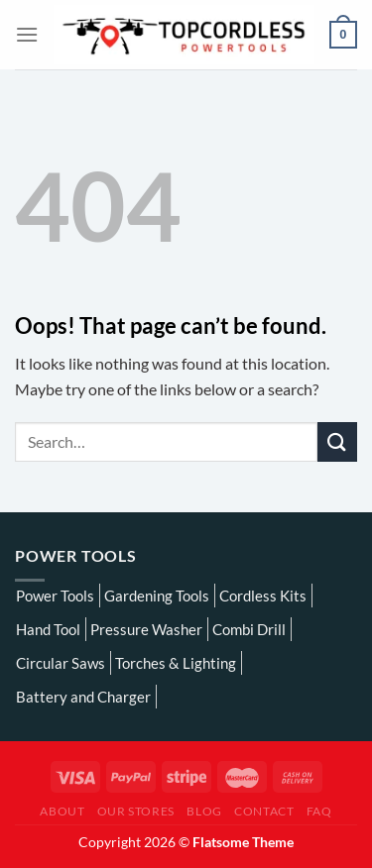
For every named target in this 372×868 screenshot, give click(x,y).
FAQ (319, 811)
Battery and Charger (83, 697)
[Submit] (337, 441)
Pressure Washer (146, 629)
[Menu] (27, 34)
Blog (204, 811)
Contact (264, 811)
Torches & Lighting (176, 663)
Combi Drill (249, 629)
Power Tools (55, 596)
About (62, 811)
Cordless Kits (263, 596)
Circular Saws (61, 663)
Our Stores (136, 811)
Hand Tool (48, 629)
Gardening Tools (157, 596)
